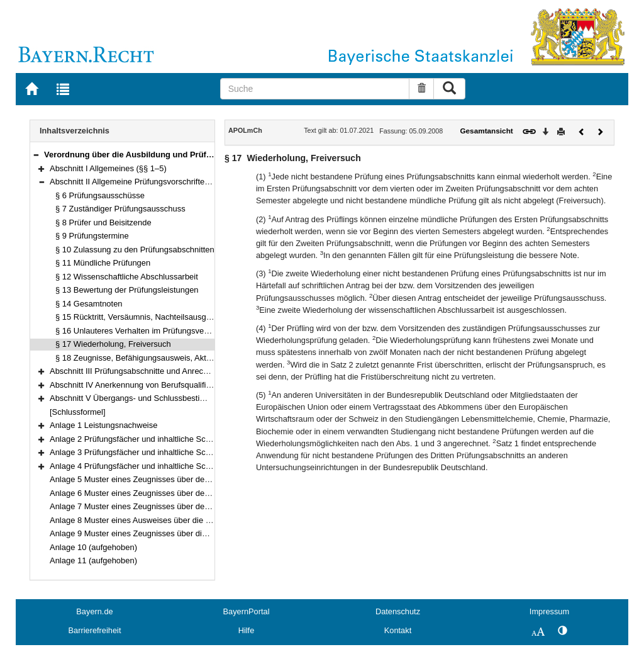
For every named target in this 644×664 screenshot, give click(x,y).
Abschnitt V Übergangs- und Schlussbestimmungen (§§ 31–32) (164, 398)
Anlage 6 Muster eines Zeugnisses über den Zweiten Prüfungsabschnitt (179, 493)
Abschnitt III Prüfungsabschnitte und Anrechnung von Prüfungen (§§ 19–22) (186, 371)
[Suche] (315, 89)
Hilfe (247, 630)
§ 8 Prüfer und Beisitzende (103, 222)
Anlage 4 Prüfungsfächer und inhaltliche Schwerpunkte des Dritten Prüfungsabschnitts (205, 466)
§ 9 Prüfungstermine (92, 236)
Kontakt (398, 630)
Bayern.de (94, 611)
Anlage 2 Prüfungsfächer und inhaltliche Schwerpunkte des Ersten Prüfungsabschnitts (205, 439)
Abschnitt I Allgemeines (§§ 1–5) (108, 168)
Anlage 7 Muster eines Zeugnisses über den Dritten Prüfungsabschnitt (176, 506)
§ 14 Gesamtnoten (89, 304)
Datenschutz (398, 611)
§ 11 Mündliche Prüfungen (103, 263)
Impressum (549, 611)
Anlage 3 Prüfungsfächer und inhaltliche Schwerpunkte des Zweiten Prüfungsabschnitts (208, 452)
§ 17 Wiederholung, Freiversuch (113, 344)
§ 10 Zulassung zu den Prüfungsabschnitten (135, 250)
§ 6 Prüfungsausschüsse (100, 195)
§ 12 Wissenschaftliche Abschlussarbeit (127, 277)
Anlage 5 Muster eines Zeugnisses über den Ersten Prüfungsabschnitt (176, 479)
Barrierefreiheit (95, 630)
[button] (36, 155)
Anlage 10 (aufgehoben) (93, 547)
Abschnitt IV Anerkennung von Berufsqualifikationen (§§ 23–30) (164, 385)
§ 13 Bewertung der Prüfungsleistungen (127, 290)
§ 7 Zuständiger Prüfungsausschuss (120, 209)
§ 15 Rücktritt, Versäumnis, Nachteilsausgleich (139, 317)
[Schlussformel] (78, 412)
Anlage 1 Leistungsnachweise (103, 425)
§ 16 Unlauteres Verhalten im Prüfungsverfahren (142, 331)
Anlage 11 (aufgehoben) (93, 560)
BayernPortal (247, 611)
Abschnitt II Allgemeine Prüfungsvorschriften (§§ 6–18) (148, 182)
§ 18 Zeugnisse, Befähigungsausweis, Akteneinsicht (149, 358)
